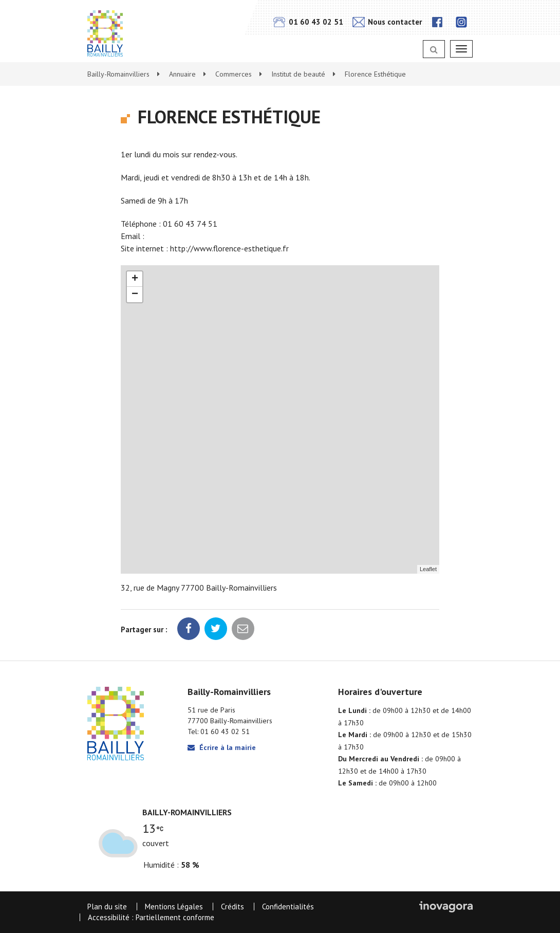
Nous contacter (387, 22)
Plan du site (107, 907)
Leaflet (428, 569)
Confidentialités (288, 907)
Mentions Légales (174, 907)
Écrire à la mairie (222, 747)
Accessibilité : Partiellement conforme (151, 917)
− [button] (135, 295)
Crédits (232, 907)
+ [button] (135, 279)
